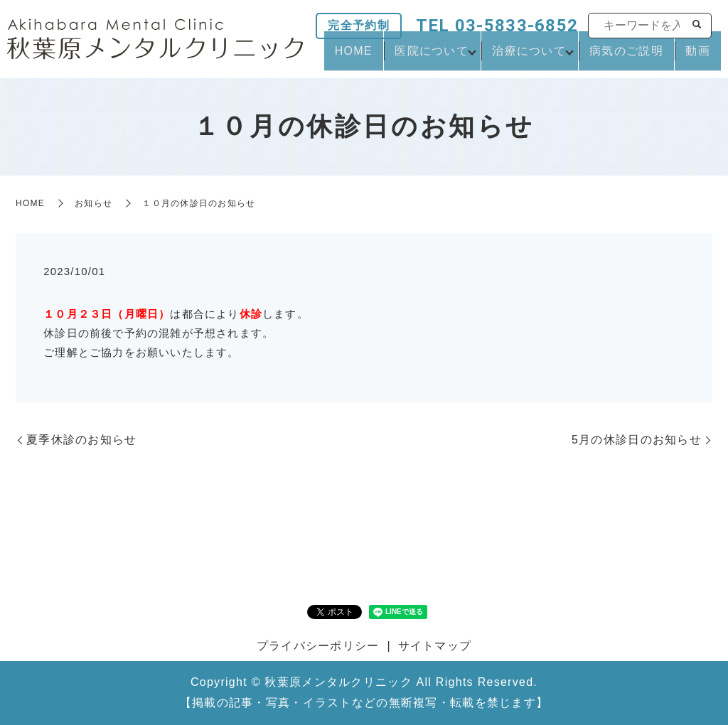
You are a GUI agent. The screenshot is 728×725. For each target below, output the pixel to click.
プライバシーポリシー (318, 646)
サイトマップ (435, 646)
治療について (545, 57)
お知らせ (93, 203)
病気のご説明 (641, 57)
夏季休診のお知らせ (82, 440)
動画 (703, 57)
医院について (447, 57)
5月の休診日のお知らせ (637, 440)
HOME (379, 57)
